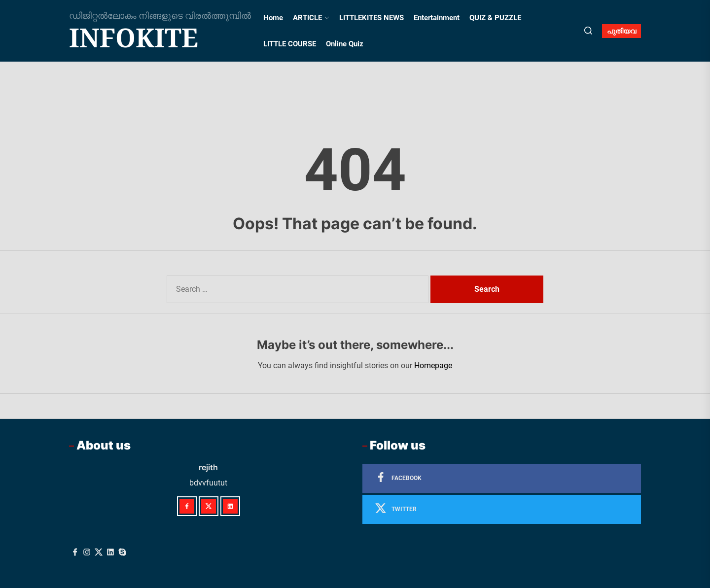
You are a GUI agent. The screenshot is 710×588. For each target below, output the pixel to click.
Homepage (433, 365)
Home (273, 18)
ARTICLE (311, 18)
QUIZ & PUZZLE (495, 18)
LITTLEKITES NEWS (372, 18)
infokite (134, 37)
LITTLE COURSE (290, 44)
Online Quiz (345, 44)
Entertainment (437, 18)
